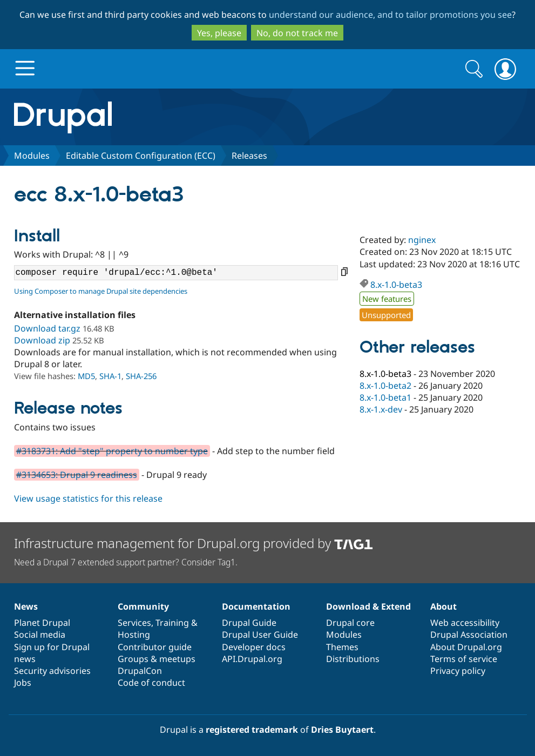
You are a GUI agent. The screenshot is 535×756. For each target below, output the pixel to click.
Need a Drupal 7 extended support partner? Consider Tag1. (126, 562)
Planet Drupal (42, 623)
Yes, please (219, 33)
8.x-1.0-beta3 (396, 285)
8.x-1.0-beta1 (385, 397)
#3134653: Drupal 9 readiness (77, 475)
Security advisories (52, 671)
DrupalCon (140, 671)
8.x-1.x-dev (381, 409)
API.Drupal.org (252, 659)
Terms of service (464, 659)
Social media (40, 634)
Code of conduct (151, 683)
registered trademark (252, 730)
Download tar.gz (47, 328)
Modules (32, 156)
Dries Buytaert (342, 730)
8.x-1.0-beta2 (385, 386)
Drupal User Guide (260, 634)
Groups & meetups (157, 659)
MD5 (86, 376)
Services (134, 623)
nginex (422, 240)
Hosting (134, 634)
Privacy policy (458, 671)
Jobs (23, 683)
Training (172, 623)
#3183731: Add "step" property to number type (112, 451)
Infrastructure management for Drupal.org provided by (194, 543)
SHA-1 (110, 376)
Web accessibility (465, 623)
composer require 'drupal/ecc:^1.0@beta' (176, 273)
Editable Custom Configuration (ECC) (141, 156)
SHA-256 (141, 376)
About (443, 606)
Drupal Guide (249, 623)
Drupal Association (469, 634)
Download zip (42, 340)
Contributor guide (155, 647)
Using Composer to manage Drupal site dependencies (101, 291)
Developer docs (254, 647)
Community (143, 606)
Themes (342, 647)
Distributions (353, 659)
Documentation (256, 606)
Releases (249, 156)
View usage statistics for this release (88, 498)
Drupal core (350, 623)
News (26, 606)
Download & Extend (368, 606)
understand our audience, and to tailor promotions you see (390, 15)
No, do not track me (297, 33)
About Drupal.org (466, 647)
